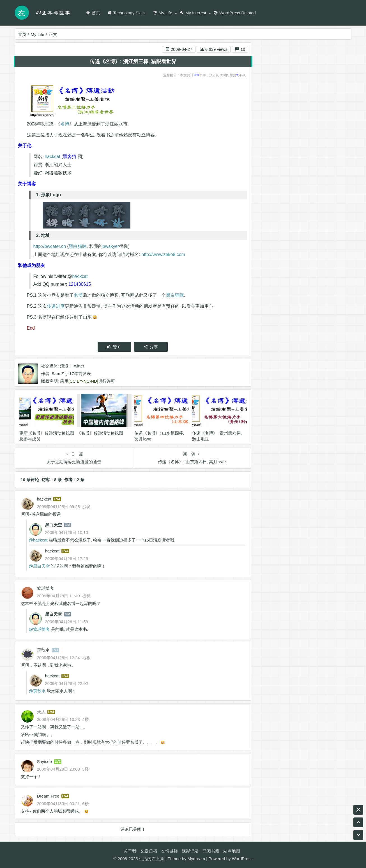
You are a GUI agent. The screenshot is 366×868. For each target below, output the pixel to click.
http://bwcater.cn (50, 247)
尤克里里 (332, 279)
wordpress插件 (325, 309)
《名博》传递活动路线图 (100, 433)
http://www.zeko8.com (163, 255)
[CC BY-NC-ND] (83, 381)
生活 (289, 320)
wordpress (269, 320)
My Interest (193, 13)
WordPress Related (235, 13)
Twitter (78, 366)
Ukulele (266, 289)
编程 (293, 279)
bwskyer (111, 247)
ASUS (265, 309)
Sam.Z (58, 374)
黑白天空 (54, 525)
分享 (151, 347)
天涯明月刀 (269, 299)
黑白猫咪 (78, 247)
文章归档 (149, 851)
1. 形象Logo (304, 141)
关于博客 (273, 131)
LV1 (55, 650)
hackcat (52, 157)
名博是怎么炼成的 (317, 320)
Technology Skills (126, 13)
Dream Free (48, 796)
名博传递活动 (307, 289)
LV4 (57, 499)
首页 (93, 13)
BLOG (340, 299)
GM (67, 525)
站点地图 (232, 851)
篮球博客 (45, 588)
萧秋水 (43, 650)
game (292, 299)
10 (240, 50)
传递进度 (56, 306)
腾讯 (263, 279)
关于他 (271, 123)
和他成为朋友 (278, 162)
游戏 (281, 309)
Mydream (196, 859)
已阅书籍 (211, 851)
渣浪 (64, 366)
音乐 (278, 279)
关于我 (130, 851)
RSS (308, 299)
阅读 (323, 299)
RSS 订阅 (317, 91)
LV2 (58, 762)
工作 (284, 289)
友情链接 (169, 851)
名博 (65, 124)
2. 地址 (300, 149)
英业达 (311, 279)
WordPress (242, 859)
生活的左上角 (151, 859)
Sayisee (44, 761)
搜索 (336, 56)
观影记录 (190, 851)
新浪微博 (283, 91)
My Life (163, 13)
